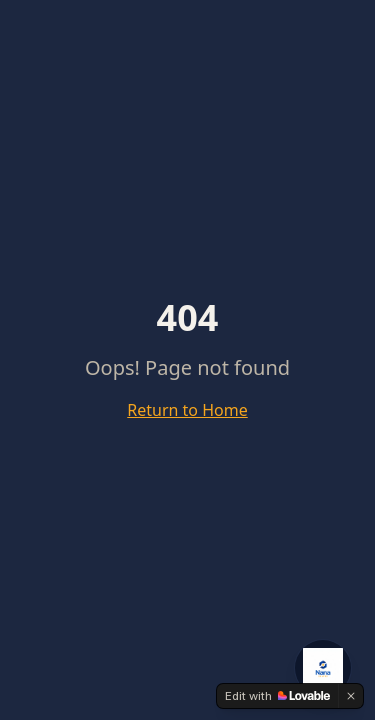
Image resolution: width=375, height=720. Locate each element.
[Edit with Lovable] (277, 696)
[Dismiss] (351, 696)
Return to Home (187, 410)
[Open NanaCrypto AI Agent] (323, 668)
